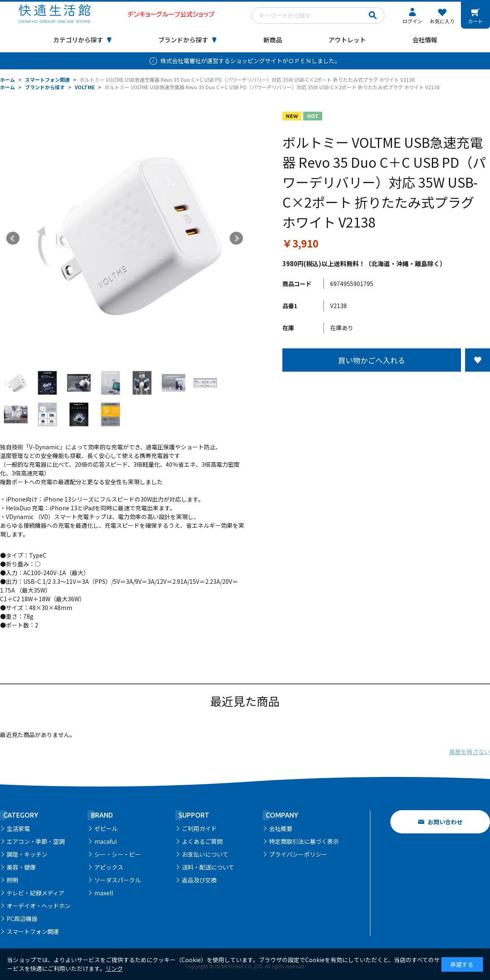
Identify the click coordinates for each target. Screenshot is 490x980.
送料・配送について (208, 867)
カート (475, 21)
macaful (105, 841)
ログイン (412, 21)
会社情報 (425, 40)
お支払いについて (205, 854)
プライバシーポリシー (298, 854)
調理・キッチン (27, 854)
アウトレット (347, 40)
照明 (12, 880)
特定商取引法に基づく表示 (304, 841)
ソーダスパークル (118, 880)
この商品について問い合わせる (386, 387)
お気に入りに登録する (478, 360)
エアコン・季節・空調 (36, 841)
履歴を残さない (470, 752)
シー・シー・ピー (118, 854)
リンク (114, 968)
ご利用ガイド (199, 828)
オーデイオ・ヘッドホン (39, 906)
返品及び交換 (199, 880)
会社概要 (281, 828)
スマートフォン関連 (33, 931)
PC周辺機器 (22, 919)
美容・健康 (21, 867)
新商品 (273, 40)
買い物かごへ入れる (372, 360)
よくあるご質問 (202, 841)
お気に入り (442, 21)
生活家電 (18, 828)
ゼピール (106, 828)
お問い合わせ (445, 822)
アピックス (109, 867)
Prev (13, 238)
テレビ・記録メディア (36, 893)
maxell (104, 893)
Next (236, 238)
